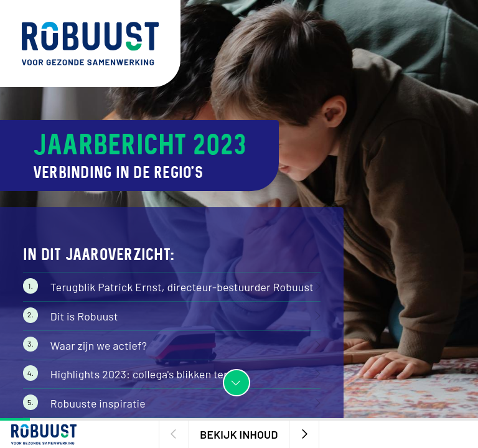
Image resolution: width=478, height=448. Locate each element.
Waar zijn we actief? (99, 345)
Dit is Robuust (84, 316)
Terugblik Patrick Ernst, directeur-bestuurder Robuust (182, 287)
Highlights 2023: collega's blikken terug (145, 374)
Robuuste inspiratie (98, 403)
